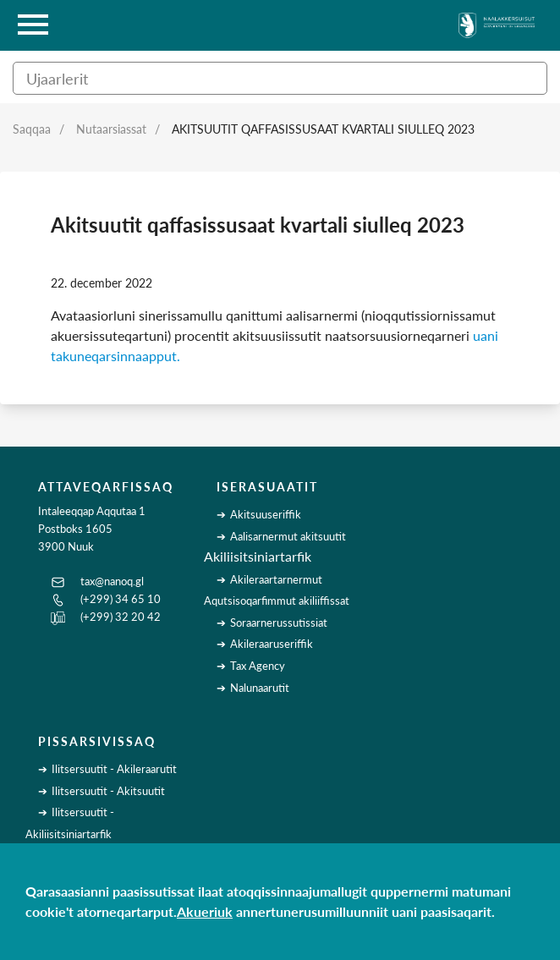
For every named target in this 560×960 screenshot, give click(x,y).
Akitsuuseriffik (266, 514)
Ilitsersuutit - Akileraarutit (114, 769)
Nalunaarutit (260, 688)
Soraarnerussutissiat (279, 623)
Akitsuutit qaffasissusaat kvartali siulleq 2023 (323, 129)
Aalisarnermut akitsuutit (288, 536)
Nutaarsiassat (111, 129)
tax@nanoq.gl (112, 581)
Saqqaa (32, 129)
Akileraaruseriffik (272, 644)
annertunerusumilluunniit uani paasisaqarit (364, 911)
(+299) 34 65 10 (121, 599)
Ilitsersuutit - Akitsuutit (108, 791)
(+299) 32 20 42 (121, 617)
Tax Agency (258, 666)
